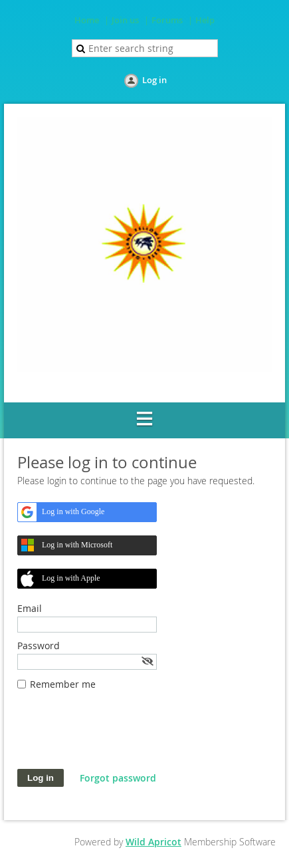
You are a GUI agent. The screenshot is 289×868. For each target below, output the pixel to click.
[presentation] (118, 736)
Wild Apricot (153, 842)
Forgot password (118, 778)
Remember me (63, 684)
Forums (167, 20)
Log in (154, 80)
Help (205, 20)
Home (87, 20)
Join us (125, 20)
